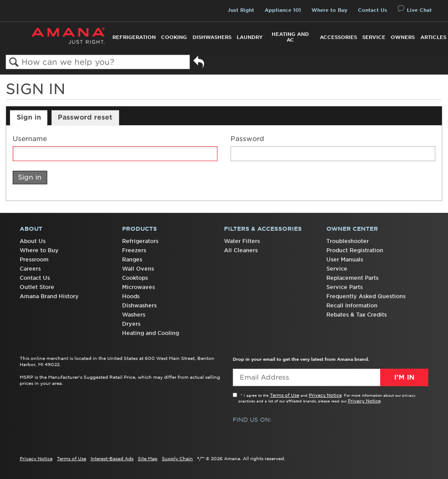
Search (14, 62)
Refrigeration (134, 37)
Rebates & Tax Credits (357, 315)
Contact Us (373, 10)
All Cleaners (241, 250)
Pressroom (34, 259)
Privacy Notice (325, 395)
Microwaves (138, 287)
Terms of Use (285, 395)
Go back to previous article (199, 65)
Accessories (338, 37)
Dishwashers (212, 37)
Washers (134, 315)
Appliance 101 (283, 10)
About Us (33, 241)
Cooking (174, 37)
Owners (403, 37)
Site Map (148, 458)
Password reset (85, 117)
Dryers (131, 324)
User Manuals (345, 259)
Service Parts (345, 287)
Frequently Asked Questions (366, 296)
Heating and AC (290, 37)
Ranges (132, 259)
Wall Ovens (138, 269)
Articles (433, 37)
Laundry (250, 37)
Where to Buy (329, 10)
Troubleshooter (348, 241)
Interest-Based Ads (112, 458)
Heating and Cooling (150, 333)
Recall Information (352, 305)
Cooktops (135, 278)
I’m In (404, 377)
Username (30, 139)
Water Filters (242, 241)
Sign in (29, 117)
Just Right (241, 10)
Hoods (131, 296)
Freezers (134, 250)
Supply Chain (177, 458)
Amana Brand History (49, 296)
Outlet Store (37, 287)
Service (374, 37)
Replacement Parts (352, 278)
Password (247, 139)
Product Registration (355, 250)
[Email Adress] (331, 377)
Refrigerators (140, 241)
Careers (30, 269)
